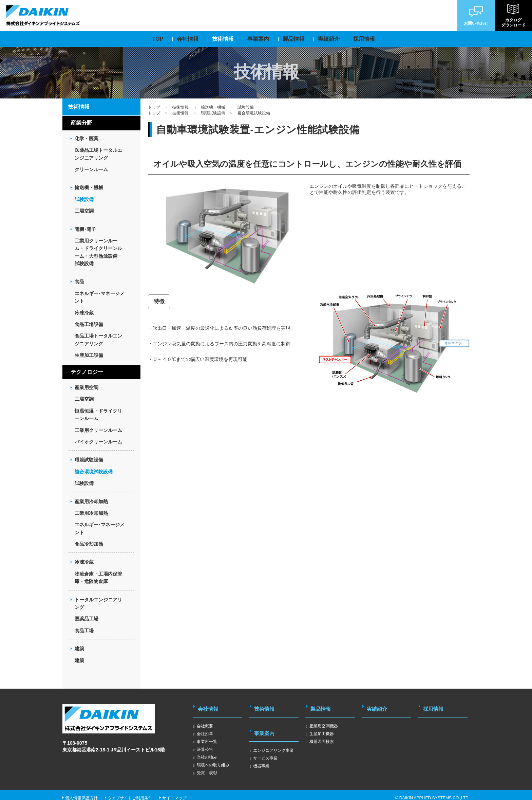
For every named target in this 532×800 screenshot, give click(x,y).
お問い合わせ (476, 15)
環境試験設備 (213, 113)
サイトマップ (174, 792)
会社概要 (205, 720)
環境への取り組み (213, 759)
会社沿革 (205, 728)
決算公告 (205, 743)
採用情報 (434, 706)
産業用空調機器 (324, 720)
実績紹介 (378, 706)
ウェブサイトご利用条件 (130, 792)
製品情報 (322, 706)
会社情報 (209, 706)
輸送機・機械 (213, 107)
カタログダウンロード (513, 15)
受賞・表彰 (207, 767)
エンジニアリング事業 (273, 738)
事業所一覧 (207, 735)
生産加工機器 (322, 728)
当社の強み (207, 751)
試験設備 (246, 107)
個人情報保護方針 (81, 792)
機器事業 (261, 754)
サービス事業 (265, 746)
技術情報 (180, 107)
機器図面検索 (322, 735)
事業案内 (265, 724)
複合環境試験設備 (254, 113)
